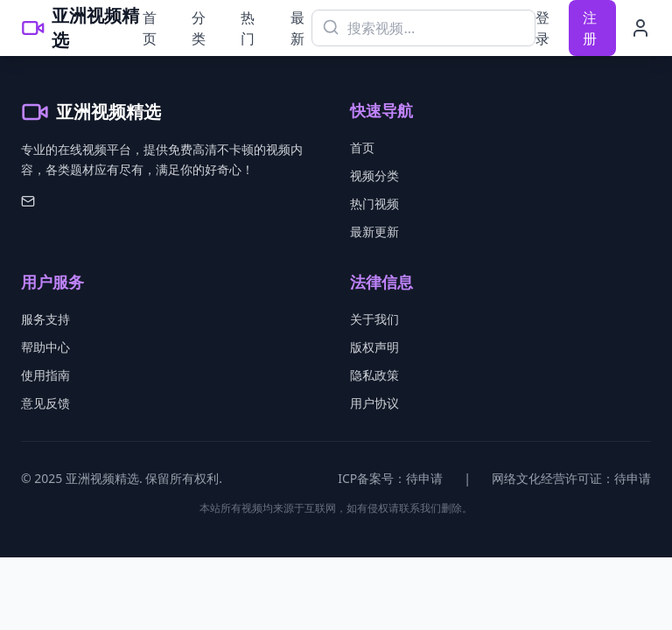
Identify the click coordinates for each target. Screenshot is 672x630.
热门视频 (374, 203)
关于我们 (374, 319)
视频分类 (374, 175)
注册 (590, 28)
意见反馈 (45, 403)
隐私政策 (374, 375)
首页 (150, 28)
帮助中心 (45, 347)
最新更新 (374, 231)
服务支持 (45, 319)
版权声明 (374, 347)
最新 (297, 28)
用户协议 (374, 403)
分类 (199, 28)
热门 (248, 28)
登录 (542, 28)
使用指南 (45, 375)
